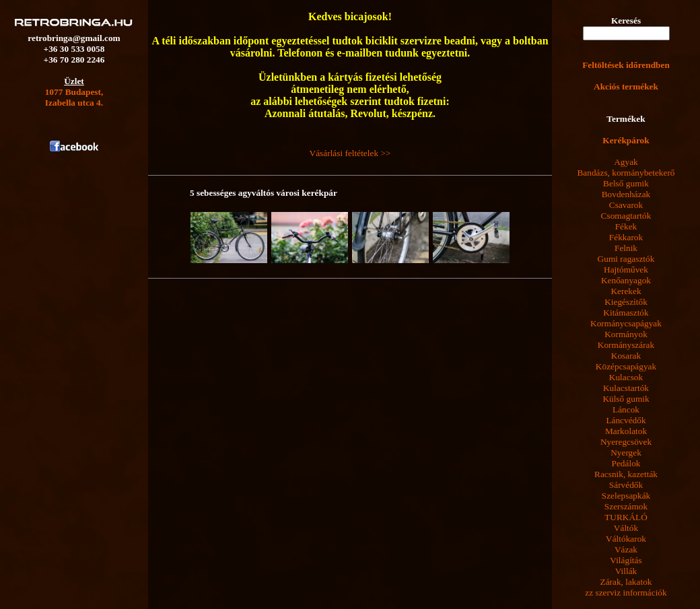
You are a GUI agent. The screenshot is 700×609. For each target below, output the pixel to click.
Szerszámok (626, 506)
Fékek (626, 226)
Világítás (626, 560)
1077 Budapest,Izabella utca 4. (74, 97)
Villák (626, 571)
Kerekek (626, 291)
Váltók (626, 528)
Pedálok (626, 463)
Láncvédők (626, 420)
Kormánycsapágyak (626, 323)
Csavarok (626, 205)
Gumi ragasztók (626, 259)
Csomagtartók (626, 216)
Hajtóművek (626, 270)
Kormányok (626, 334)
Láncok (626, 409)
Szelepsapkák (626, 496)
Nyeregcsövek (626, 442)
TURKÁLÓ (626, 517)
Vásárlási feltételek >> (350, 153)
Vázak (626, 549)
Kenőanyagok (626, 280)
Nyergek (626, 453)
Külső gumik (626, 399)
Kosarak (626, 356)
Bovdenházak (626, 194)
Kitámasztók (626, 313)
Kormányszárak (626, 345)
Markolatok (626, 431)
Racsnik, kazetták (626, 474)
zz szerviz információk (626, 593)
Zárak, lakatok (626, 582)
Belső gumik (626, 183)
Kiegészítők (626, 302)
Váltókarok (626, 539)
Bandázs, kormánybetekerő (626, 173)
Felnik (626, 248)
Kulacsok (626, 377)
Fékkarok (626, 237)
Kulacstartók (626, 388)
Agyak (626, 162)
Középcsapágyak (626, 366)
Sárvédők (626, 485)
